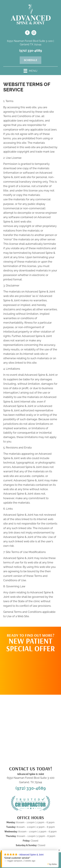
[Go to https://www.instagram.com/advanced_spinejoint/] (34, 33)
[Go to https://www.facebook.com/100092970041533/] (27, 33)
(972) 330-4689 (31, 51)
